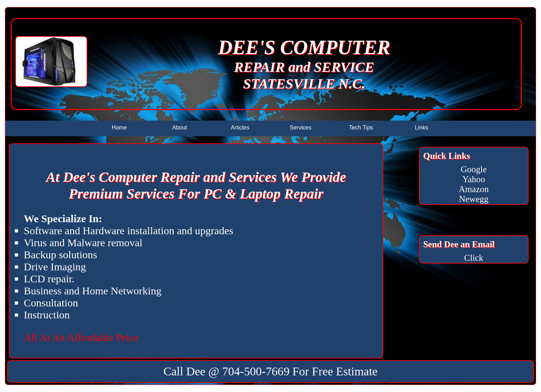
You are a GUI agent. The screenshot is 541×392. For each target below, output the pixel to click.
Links (421, 128)
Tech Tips (361, 128)
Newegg (474, 199)
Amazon (474, 189)
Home (119, 128)
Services (300, 128)
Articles (240, 128)
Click (474, 258)
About (180, 128)
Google (474, 169)
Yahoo (474, 179)
